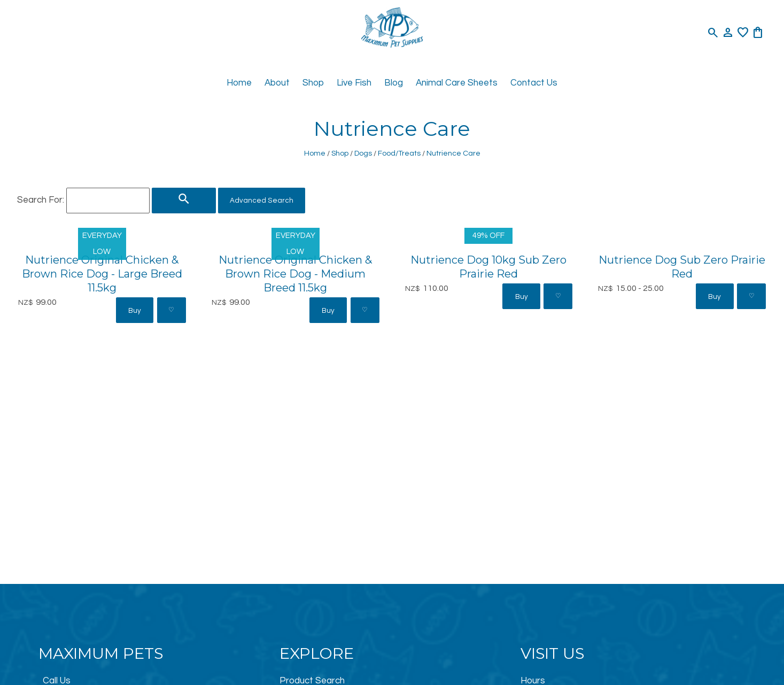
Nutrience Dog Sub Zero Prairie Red (682, 267)
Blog (394, 83)
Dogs (363, 153)
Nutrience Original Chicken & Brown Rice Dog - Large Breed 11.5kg (102, 274)
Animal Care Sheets (457, 83)
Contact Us (534, 83)
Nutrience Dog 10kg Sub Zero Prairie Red (488, 267)
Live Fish (354, 83)
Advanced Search (262, 201)
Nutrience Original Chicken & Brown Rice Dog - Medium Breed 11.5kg (295, 274)
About (277, 83)
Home (239, 83)
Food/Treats (399, 153)
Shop (313, 83)
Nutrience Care (453, 153)
